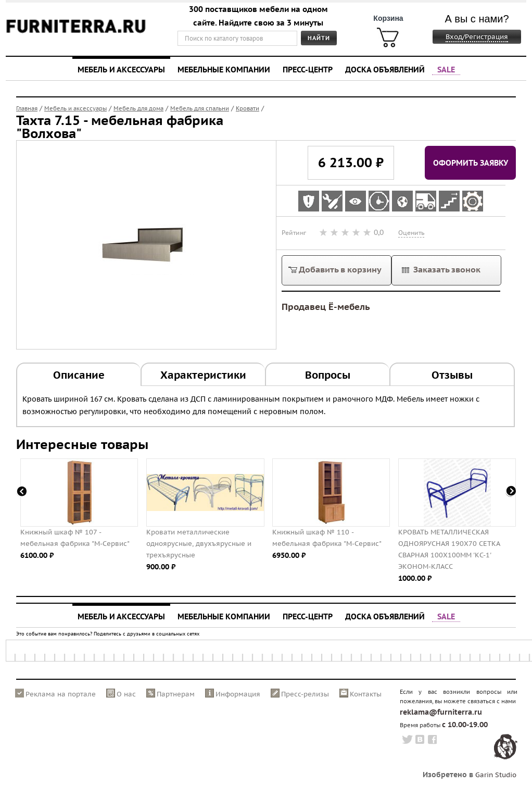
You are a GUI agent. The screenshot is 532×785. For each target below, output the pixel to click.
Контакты (366, 694)
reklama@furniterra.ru (441, 712)
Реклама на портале (61, 694)
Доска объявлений (385, 69)
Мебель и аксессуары (121, 69)
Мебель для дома (138, 108)
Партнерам (176, 694)
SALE (446, 69)
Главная (27, 108)
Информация (238, 694)
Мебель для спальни (200, 108)
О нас (126, 694)
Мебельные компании (224, 69)
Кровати (248, 108)
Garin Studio (496, 775)
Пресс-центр (308, 69)
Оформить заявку (471, 163)
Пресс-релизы (305, 694)
